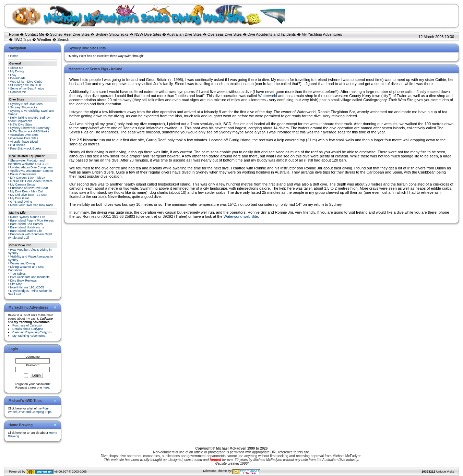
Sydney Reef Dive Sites (70, 34)
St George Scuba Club (26, 85)
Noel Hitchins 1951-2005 (27, 287)
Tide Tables (18, 274)
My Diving (17, 71)
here (46, 388)
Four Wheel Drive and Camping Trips (30, 410)
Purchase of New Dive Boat (29, 188)
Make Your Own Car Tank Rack (32, 205)
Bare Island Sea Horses (27, 224)
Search (63, 39)
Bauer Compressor (23, 174)
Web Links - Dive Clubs (26, 82)
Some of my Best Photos (27, 88)
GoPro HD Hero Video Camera (31, 181)
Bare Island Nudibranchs (27, 227)
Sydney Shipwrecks (112, 34)
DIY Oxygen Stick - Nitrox (28, 178)
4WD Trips (22, 39)
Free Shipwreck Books (26, 148)
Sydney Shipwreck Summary (30, 128)
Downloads (18, 78)
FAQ (13, 75)
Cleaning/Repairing (32, 332)
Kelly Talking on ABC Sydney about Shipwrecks (29, 119)
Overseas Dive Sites (225, 34)
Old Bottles (18, 145)
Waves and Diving (23, 263)
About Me (17, 68)
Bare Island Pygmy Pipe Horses (32, 221)
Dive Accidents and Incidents (272, 34)
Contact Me (34, 34)
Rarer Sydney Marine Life (28, 217)
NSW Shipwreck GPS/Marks (30, 131)
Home (14, 34)
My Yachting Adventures (322, 34)
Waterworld (268, 96)
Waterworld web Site (241, 216)
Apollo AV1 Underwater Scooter (32, 171)
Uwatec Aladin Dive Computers (32, 167)
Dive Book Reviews (24, 281)
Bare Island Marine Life (26, 231)
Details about (28, 329)
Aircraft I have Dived (24, 142)
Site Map (16, 284)
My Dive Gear (20, 198)
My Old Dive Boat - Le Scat (29, 195)
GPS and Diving (21, 202)
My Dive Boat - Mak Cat (27, 191)
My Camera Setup (23, 185)
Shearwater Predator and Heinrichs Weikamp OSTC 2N (28, 162)
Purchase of (27, 325)
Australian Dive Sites (184, 34)
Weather (44, 39)
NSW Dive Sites (148, 34)
